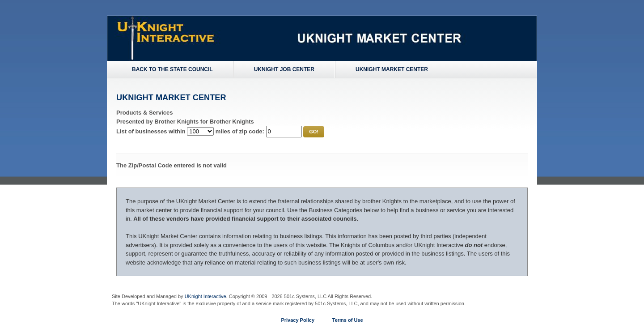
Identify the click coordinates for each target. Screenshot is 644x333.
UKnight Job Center (284, 69)
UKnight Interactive (205, 296)
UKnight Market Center (392, 69)
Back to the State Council (172, 69)
